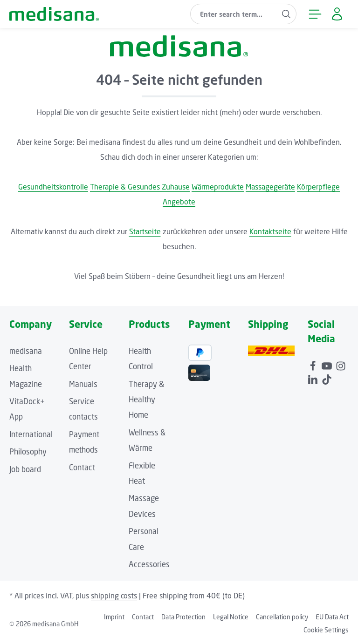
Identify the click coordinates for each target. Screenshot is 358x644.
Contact (82, 468)
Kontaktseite (270, 231)
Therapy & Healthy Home (146, 400)
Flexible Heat (142, 473)
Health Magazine (26, 376)
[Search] (286, 14)
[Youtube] (328, 365)
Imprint (114, 617)
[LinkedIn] (314, 378)
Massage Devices (144, 506)
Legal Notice (231, 617)
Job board (25, 469)
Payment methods (84, 442)
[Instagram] (341, 365)
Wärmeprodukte (218, 187)
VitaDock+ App (27, 409)
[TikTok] (327, 378)
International (31, 434)
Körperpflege (318, 187)
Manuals (83, 384)
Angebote (179, 202)
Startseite (145, 231)
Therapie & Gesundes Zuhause (140, 187)
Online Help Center (88, 359)
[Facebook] (314, 365)
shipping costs (114, 596)
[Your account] (337, 14)
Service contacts (83, 409)
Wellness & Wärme (147, 440)
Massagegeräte (270, 187)
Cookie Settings (326, 630)
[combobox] (234, 14)
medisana (26, 351)
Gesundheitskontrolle (53, 187)
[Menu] (315, 14)
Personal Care (144, 539)
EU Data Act (332, 617)
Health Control (141, 359)
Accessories (149, 564)
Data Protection (183, 617)
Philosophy (28, 452)
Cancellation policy (282, 617)
